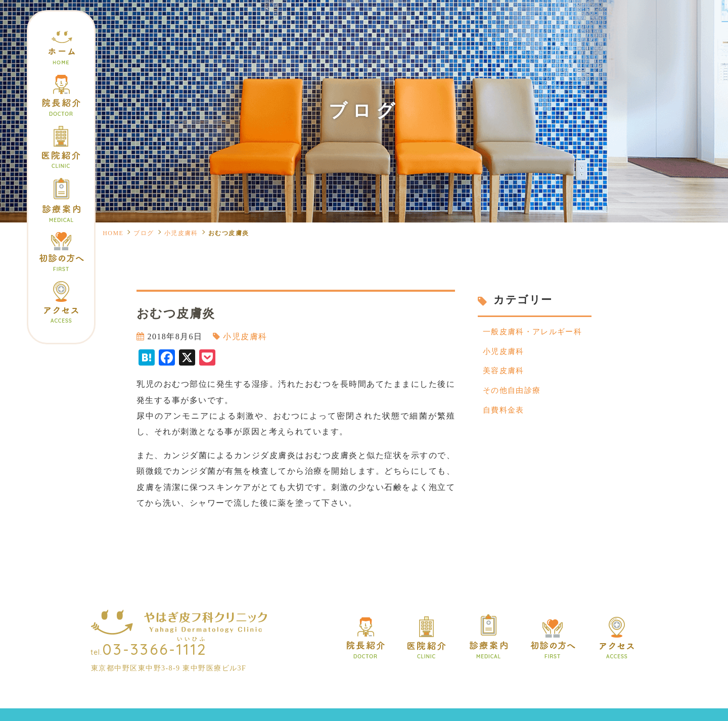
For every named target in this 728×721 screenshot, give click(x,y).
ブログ (144, 233)
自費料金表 (505, 416)
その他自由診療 (514, 395)
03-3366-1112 (155, 649)
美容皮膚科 (505, 374)
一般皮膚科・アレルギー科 (536, 332)
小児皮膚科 (181, 233)
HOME (113, 233)
